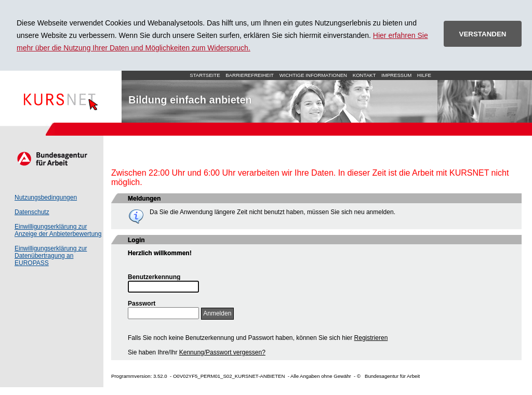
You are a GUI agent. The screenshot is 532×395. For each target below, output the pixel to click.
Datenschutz (32, 212)
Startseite (61, 97)
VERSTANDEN (483, 34)
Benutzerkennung (154, 277)
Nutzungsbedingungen (46, 197)
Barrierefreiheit (250, 75)
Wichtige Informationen (313, 75)
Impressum (396, 75)
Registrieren (371, 338)
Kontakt (364, 75)
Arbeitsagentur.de (52, 159)
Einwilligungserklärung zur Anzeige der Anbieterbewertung (58, 230)
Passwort (142, 304)
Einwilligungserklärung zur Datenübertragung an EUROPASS (51, 256)
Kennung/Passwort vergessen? (222, 352)
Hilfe (424, 75)
